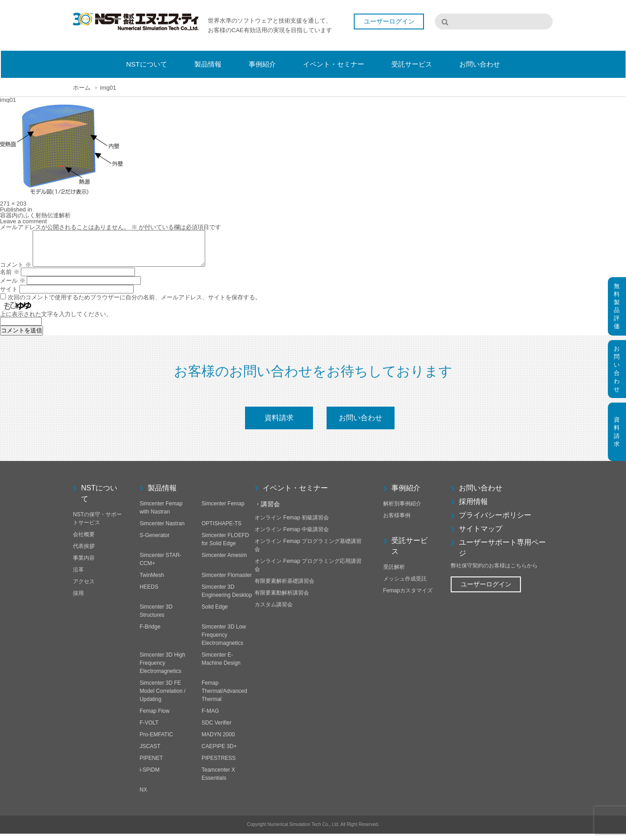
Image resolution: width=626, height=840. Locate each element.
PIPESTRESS (219, 764)
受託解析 (394, 573)
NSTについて (99, 500)
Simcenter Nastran (162, 530)
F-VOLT (149, 729)
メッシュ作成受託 (405, 585)
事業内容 (84, 564)
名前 (10, 279)
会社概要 (84, 541)
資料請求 (279, 424)
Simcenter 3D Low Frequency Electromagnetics (224, 641)
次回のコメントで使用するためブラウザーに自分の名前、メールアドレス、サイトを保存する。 (134, 304)
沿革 (78, 576)
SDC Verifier (217, 729)
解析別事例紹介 (402, 510)
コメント (16, 271)
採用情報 (473, 508)
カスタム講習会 (274, 611)
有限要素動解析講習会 (282, 599)
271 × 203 (13, 204)
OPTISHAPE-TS (222, 530)
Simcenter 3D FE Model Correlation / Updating (162, 697)
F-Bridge (150, 633)
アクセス (84, 588)
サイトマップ (481, 535)
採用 (78, 600)
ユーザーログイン (389, 22)
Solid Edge (215, 613)
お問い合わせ (361, 424)
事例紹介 (406, 494)
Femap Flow (154, 717)
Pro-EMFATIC (156, 741)
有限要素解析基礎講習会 (284, 587)
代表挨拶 (84, 552)
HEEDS (149, 593)
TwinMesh (152, 581)
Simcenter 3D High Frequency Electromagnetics (162, 669)
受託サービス (409, 552)
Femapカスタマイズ (408, 597)
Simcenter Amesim (224, 562)
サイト (9, 296)
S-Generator (154, 542)
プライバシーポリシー (495, 521)
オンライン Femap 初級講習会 (292, 524)
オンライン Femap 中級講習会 (292, 536)
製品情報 (162, 494)
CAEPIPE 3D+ (219, 753)
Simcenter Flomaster (227, 581)
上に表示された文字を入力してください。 (56, 321)
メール (13, 287)
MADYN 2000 (218, 741)
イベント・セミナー (295, 494)
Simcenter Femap (223, 510)
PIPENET (151, 764)
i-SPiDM (149, 776)
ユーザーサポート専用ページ (502, 554)
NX (143, 796)
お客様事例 (397, 522)
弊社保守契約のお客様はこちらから (494, 572)
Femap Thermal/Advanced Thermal (224, 697)
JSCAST (150, 753)
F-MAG (210, 717)
